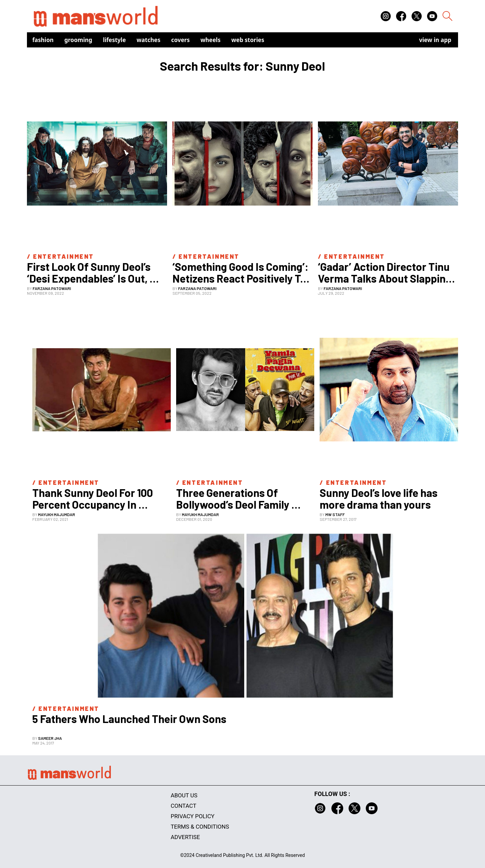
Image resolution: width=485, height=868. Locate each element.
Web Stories (248, 40)
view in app (435, 40)
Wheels (211, 40)
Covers (180, 40)
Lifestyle (115, 40)
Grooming (78, 40)
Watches (149, 40)
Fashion (43, 40)
